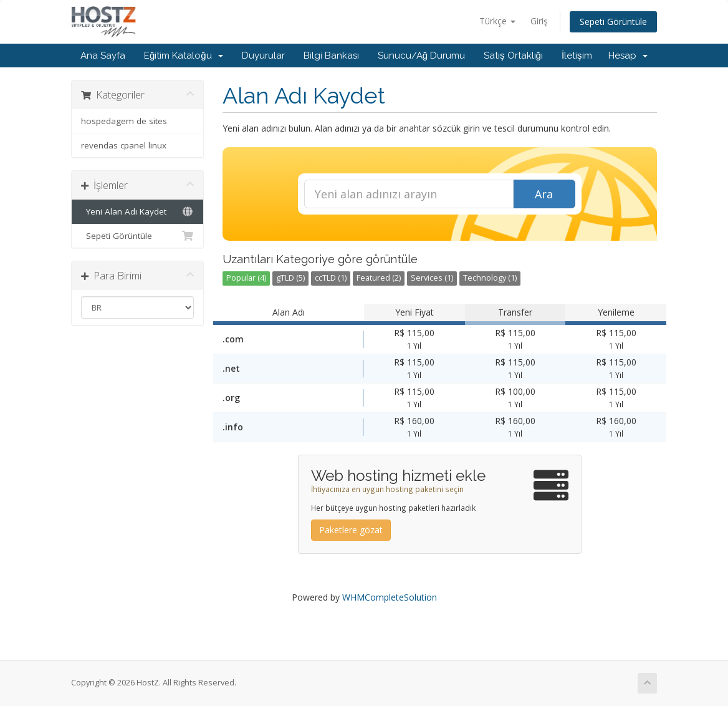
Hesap (628, 56)
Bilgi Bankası (331, 56)
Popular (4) (246, 278)
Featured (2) (379, 278)
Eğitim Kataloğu (184, 56)
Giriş (539, 21)
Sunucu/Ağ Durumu (421, 56)
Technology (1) (490, 278)
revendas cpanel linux (124, 145)
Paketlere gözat (351, 530)
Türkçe (497, 21)
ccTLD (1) (331, 278)
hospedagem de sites (124, 121)
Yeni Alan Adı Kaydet (137, 211)
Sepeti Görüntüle (613, 22)
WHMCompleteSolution (390, 597)
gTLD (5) (290, 278)
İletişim (577, 56)
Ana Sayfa (103, 56)
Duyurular (263, 56)
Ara (544, 194)
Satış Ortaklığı (513, 56)
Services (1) (432, 278)
